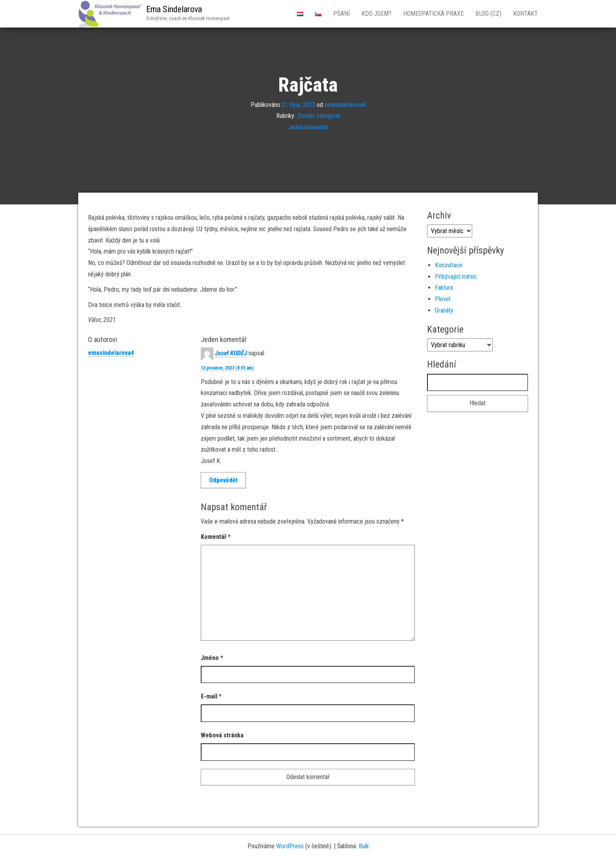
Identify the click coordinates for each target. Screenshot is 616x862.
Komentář (216, 537)
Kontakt (525, 14)
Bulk (364, 846)
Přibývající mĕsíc (456, 277)
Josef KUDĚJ (231, 353)
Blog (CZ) (488, 14)
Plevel (443, 299)
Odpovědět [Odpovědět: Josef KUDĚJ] (223, 480)
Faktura (444, 288)
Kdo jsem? (376, 14)
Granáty (444, 310)
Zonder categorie (319, 116)
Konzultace (449, 265)
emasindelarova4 (345, 104)
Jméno (212, 658)
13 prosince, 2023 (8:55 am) (227, 368)
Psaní (341, 14)
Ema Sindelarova (174, 9)
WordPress (290, 846)
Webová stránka (222, 735)
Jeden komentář (308, 127)
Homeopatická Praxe (433, 14)
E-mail (211, 696)
